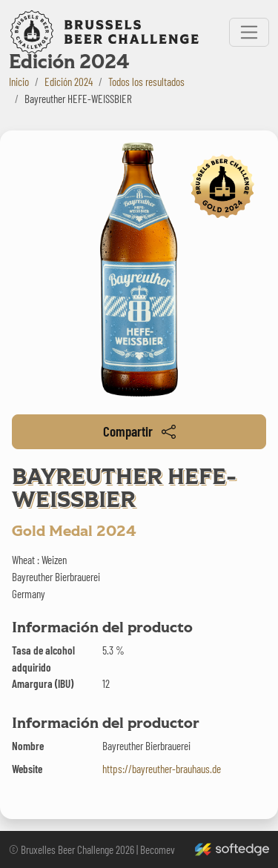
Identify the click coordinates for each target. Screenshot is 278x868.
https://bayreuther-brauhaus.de (162, 769)
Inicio (19, 82)
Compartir (139, 431)
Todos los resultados (146, 82)
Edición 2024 (69, 82)
